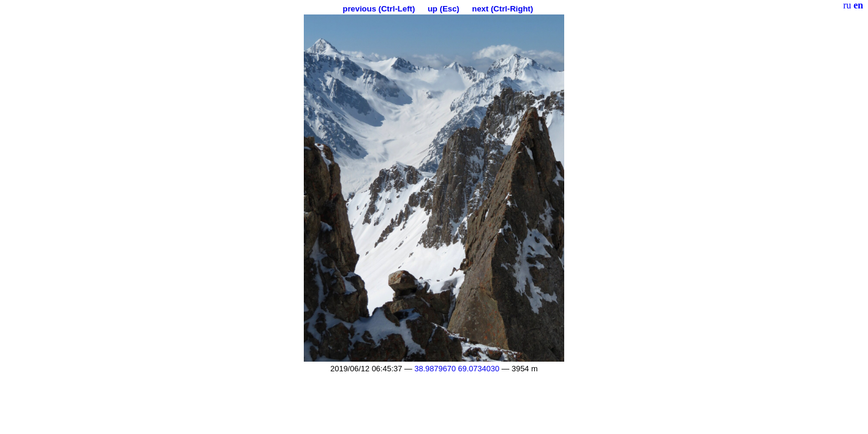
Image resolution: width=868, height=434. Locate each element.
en (858, 5)
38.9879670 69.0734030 (457, 369)
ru (847, 5)
